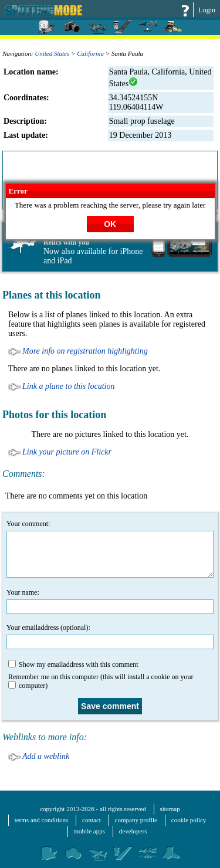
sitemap (170, 809)
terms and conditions (42, 820)
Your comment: (110, 549)
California (90, 53)
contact (92, 820)
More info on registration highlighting (85, 351)
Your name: (110, 601)
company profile (136, 820)
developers (133, 831)
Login (207, 10)
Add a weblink (46, 756)
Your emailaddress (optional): (110, 636)
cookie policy (189, 820)
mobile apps (89, 831)
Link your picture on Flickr (67, 452)
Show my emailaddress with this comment (73, 664)
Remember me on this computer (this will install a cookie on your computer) (101, 681)
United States (52, 53)
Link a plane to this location (69, 386)
